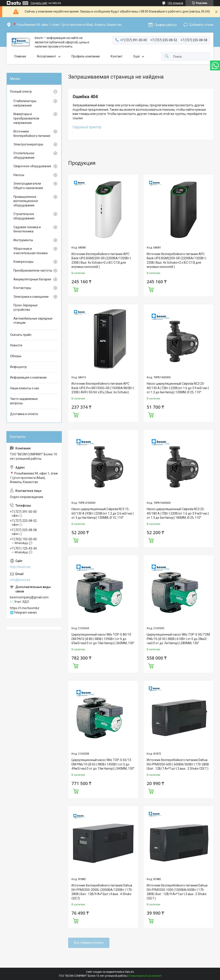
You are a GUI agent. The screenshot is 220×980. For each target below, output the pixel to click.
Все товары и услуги (89, 943)
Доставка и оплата (24, 414)
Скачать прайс (21, 335)
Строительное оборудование (24, 216)
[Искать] (167, 56)
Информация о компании (28, 377)
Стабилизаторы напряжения (25, 103)
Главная (20, 56)
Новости (16, 345)
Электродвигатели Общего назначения (28, 186)
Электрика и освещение (31, 297)
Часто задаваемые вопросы (24, 401)
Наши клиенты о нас (25, 388)
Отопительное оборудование (24, 155)
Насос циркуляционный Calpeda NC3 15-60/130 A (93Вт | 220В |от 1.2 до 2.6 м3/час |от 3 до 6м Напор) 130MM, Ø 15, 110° (103, 513)
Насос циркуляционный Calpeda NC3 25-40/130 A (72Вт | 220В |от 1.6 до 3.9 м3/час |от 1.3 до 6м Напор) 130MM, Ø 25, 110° (178, 388)
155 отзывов (175, 3)
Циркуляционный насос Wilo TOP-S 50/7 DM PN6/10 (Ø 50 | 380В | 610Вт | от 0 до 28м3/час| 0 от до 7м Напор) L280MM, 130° (178, 639)
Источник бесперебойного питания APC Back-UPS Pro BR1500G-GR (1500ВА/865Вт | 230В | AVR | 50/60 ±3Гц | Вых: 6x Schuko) (103, 388)
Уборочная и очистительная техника (30, 251)
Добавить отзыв (201, 25)
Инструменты (23, 240)
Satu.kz (129, 972)
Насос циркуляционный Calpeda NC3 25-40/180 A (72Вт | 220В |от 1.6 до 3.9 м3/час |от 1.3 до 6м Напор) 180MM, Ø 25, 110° (178, 513)
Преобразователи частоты (33, 270)
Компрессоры (23, 262)
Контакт (117, 56)
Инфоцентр (18, 367)
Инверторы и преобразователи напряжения (26, 118)
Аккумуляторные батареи (32, 279)
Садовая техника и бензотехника (27, 229)
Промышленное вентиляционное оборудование (26, 201)
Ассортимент (47, 56)
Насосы (19, 175)
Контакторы (22, 288)
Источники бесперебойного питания (32, 134)
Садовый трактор (87, 127)
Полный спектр (21, 92)
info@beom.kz (20, 580)
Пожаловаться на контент (145, 976)
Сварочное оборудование (32, 166)
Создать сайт (39, 3)
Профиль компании (86, 56)
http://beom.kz (20, 567)
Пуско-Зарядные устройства (26, 307)
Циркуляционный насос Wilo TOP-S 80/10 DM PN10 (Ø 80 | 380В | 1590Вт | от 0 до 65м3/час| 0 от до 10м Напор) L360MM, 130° (103, 639)
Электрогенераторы (28, 144)
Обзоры (16, 356)
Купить (76, 289)
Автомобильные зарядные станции (33, 321)
